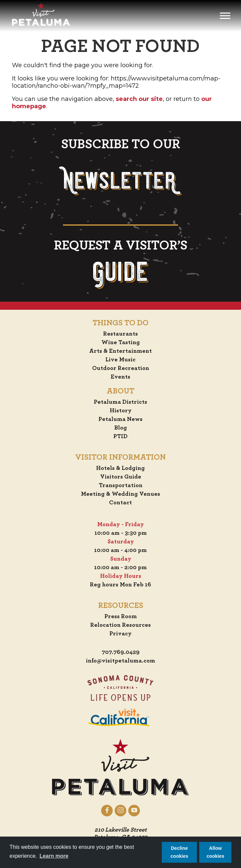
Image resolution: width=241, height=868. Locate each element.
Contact (120, 503)
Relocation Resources (120, 625)
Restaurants (120, 334)
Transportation (121, 485)
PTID (120, 436)
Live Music (120, 360)
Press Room (121, 617)
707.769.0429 (121, 652)
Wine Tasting (121, 343)
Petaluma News (120, 419)
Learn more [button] (54, 856)
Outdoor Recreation (121, 368)
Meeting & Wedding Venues (120, 494)
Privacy (120, 634)
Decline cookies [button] (179, 852)
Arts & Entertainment (120, 351)
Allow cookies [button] (215, 852)
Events (120, 377)
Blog (121, 428)
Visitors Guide (121, 477)
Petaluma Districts (120, 402)
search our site (139, 99)
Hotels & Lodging (120, 468)
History (121, 411)
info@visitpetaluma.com (120, 661)
